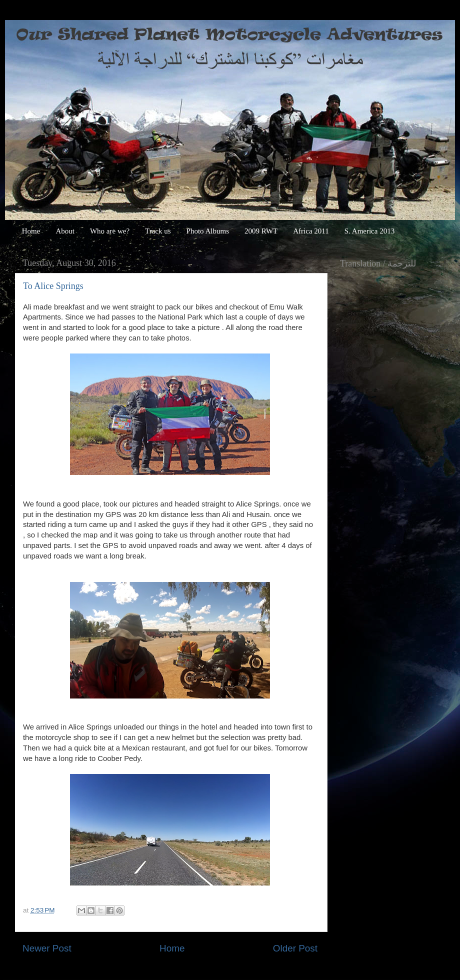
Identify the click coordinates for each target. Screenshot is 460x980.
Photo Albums (208, 231)
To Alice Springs (53, 286)
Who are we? (110, 231)
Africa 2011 (311, 231)
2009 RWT (261, 231)
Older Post (295, 948)
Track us (158, 231)
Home (31, 231)
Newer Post (47, 948)
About (65, 231)
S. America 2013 (369, 231)
